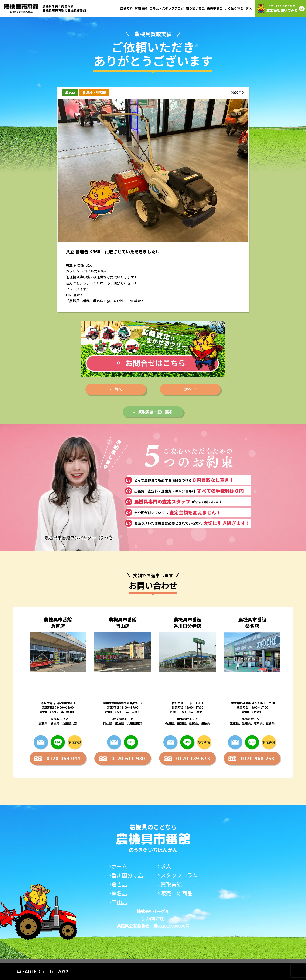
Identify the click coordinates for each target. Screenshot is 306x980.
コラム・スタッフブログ (167, 8)
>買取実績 (170, 884)
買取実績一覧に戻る (155, 412)
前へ (118, 389)
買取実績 (141, 8)
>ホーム (118, 866)
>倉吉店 (118, 884)
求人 (249, 8)
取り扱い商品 (195, 8)
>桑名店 (118, 893)
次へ (188, 389)
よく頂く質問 (234, 8)
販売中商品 (215, 8)
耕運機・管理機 (94, 93)
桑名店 (70, 93)
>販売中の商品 (175, 893)
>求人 (164, 866)
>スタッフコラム (178, 875)
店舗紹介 (127, 8)
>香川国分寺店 (126, 875)
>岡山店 (118, 902)
